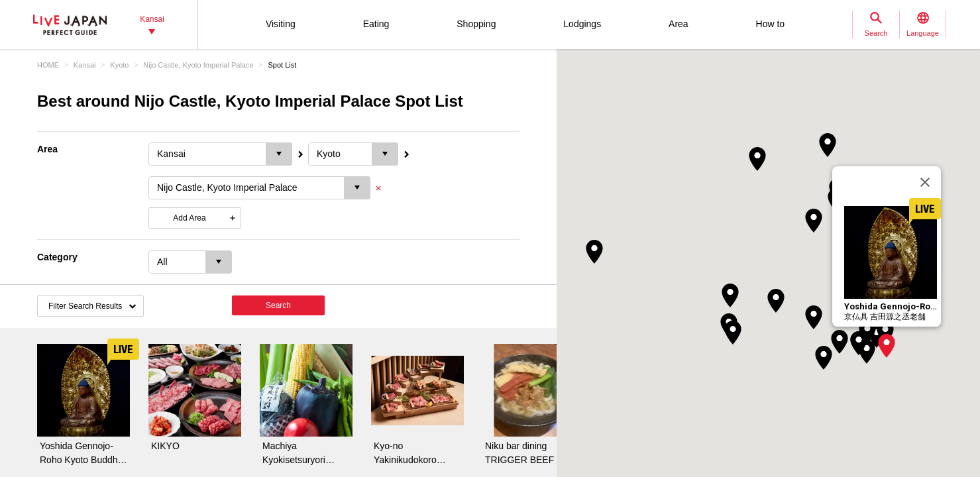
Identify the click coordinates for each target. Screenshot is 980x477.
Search (278, 305)
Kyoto (119, 65)
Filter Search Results (85, 306)
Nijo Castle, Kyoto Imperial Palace (198, 65)
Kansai (85, 65)
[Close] (925, 182)
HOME (48, 65)
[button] (887, 346)
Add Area (189, 218)
